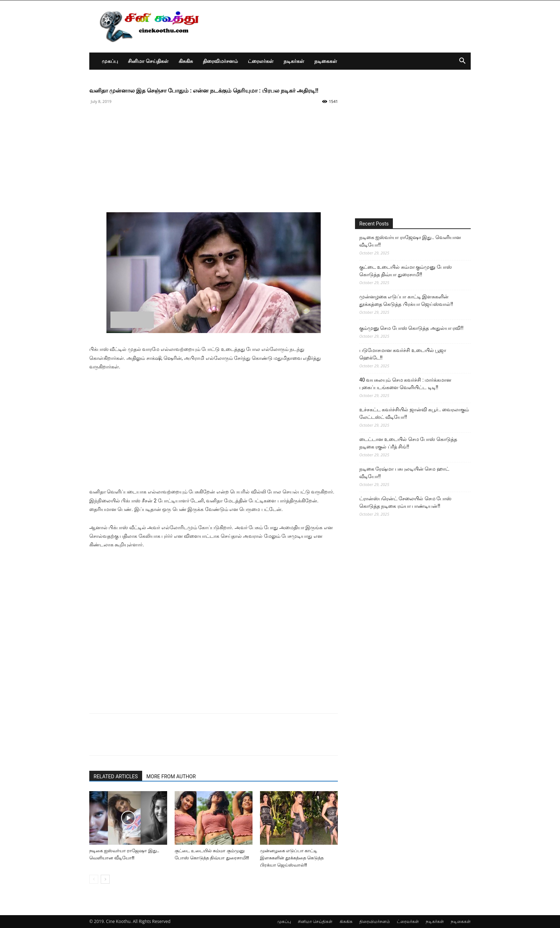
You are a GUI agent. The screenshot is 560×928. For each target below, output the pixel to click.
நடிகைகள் (326, 61)
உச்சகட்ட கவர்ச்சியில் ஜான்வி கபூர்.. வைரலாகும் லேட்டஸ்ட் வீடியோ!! (414, 413)
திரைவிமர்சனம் (220, 61)
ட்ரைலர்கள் (261, 61)
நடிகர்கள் (294, 61)
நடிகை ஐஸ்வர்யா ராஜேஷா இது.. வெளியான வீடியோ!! (410, 241)
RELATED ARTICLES (116, 776)
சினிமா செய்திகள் (148, 61)
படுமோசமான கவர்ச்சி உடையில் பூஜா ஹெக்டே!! (403, 354)
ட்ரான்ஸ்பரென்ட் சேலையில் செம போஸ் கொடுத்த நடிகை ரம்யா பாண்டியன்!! (405, 502)
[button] (462, 62)
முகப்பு (110, 61)
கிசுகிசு (186, 61)
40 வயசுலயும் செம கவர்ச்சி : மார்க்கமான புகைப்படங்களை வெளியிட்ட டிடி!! (406, 384)
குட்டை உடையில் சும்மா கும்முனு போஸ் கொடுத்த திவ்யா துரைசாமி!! (406, 271)
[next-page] (105, 879)
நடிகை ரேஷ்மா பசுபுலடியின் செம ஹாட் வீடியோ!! (404, 473)
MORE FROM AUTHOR (171, 776)
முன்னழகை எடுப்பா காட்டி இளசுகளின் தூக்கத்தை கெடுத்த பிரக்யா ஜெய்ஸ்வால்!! (292, 858)
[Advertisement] (214, 162)
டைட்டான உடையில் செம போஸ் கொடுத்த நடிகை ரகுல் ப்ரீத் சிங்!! (408, 443)
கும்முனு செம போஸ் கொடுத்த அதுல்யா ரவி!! (411, 328)
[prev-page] (94, 879)
